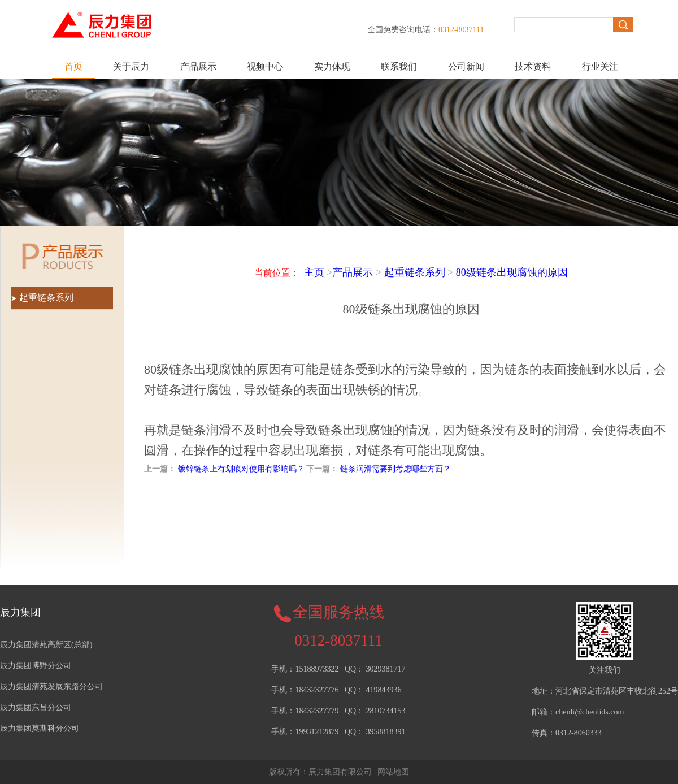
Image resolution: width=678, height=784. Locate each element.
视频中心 (265, 66)
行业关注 (600, 66)
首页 (73, 66)
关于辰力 (131, 66)
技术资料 (533, 66)
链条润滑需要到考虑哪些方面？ (395, 469)
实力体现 (332, 66)
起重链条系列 (415, 272)
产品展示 (198, 66)
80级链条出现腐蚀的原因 (512, 272)
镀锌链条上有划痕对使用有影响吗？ (241, 469)
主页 (314, 272)
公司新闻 (466, 66)
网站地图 (393, 772)
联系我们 (399, 66)
